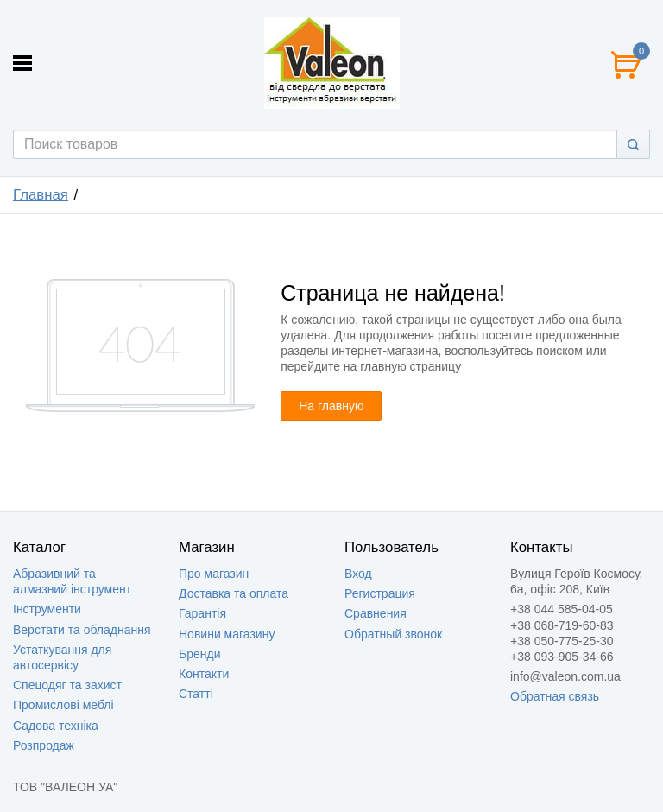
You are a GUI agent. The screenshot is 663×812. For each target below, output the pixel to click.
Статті (196, 694)
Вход (358, 574)
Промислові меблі (63, 705)
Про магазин (214, 574)
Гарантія (202, 613)
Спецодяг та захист (67, 685)
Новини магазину (227, 634)
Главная (41, 195)
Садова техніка (56, 726)
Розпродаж (44, 745)
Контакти (204, 674)
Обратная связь (555, 696)
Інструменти (47, 609)
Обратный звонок (393, 634)
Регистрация (380, 593)
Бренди (199, 654)
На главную (331, 406)
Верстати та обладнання (82, 630)
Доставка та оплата (234, 593)
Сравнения (376, 613)
